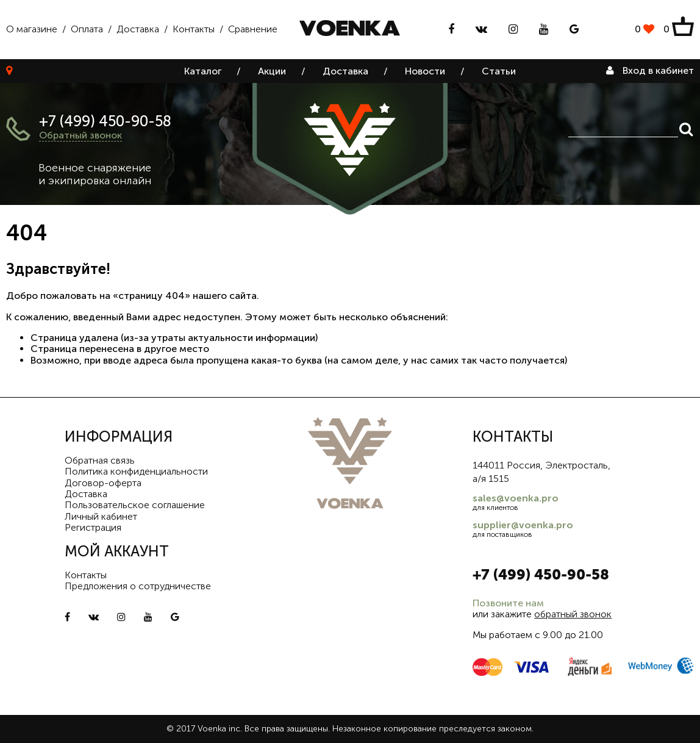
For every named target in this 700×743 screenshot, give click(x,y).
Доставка (138, 29)
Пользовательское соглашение (135, 505)
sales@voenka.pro (516, 498)
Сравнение (253, 29)
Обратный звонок (80, 135)
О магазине (32, 29)
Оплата (87, 29)
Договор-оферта (103, 483)
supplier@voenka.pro (523, 525)
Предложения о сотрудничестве (138, 586)
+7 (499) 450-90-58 (105, 121)
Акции (272, 71)
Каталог (203, 71)
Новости (425, 71)
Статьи (499, 71)
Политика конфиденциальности (136, 471)
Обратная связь (100, 460)
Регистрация (93, 527)
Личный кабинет (101, 516)
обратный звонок (573, 614)
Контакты (194, 29)
